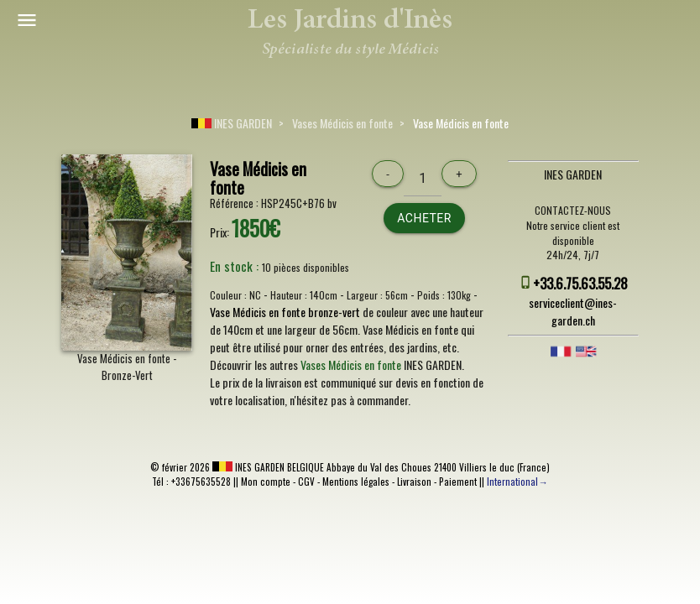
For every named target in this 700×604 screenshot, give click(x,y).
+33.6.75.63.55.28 (580, 283)
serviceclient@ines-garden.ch (573, 311)
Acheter (424, 218)
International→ (517, 482)
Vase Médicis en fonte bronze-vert (285, 312)
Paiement (458, 482)
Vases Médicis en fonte (342, 123)
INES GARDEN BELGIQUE (268, 467)
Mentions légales (356, 482)
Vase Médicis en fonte (461, 123)
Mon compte (266, 482)
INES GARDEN (232, 123)
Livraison (414, 482)
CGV (306, 482)
